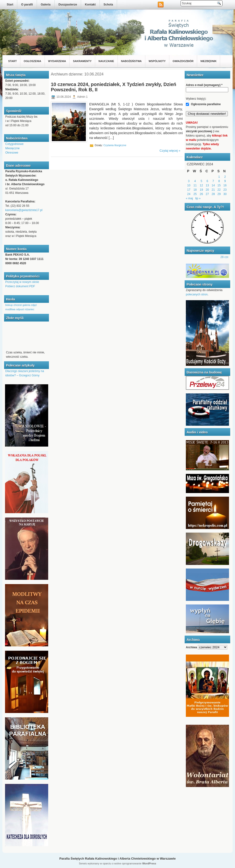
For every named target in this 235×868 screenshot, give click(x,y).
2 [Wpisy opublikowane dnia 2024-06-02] (225, 177)
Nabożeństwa (131, 61)
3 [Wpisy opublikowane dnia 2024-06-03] (189, 181)
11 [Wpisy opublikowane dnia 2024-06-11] (195, 185)
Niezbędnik (209, 61)
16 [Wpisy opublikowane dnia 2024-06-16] (225, 185)
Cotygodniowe (14, 144)
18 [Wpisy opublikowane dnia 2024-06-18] (195, 190)
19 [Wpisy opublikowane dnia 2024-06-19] (201, 190)
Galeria (46, 5)
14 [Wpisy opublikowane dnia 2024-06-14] (213, 185)
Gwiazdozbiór (183, 61)
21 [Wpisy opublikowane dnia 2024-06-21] (213, 190)
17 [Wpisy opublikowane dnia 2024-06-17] (189, 190)
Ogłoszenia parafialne (203, 104)
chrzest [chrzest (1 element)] (18, 305)
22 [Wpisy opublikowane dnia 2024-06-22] (219, 190)
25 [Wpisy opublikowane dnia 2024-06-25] (195, 194)
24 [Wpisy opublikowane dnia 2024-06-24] (189, 194)
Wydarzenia (57, 61)
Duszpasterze (68, 5)
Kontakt (90, 5)
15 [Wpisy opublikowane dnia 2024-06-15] (219, 185)
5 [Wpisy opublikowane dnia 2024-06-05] (201, 181)
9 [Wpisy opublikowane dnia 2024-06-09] (225, 181)
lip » (198, 198)
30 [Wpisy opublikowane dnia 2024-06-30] (225, 194)
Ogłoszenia (32, 61)
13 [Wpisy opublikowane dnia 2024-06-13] (207, 185)
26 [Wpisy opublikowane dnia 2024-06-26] (201, 194)
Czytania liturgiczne (115, 145)
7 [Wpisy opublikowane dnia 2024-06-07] (213, 181)
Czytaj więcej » (170, 151)
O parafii (27, 5)
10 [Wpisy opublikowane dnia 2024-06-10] (189, 185)
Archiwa (191, 647)
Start (10, 5)
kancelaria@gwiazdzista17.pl (24, 210)
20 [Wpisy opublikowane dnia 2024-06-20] (207, 190)
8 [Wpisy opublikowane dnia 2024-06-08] (219, 181)
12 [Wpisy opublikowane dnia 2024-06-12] (201, 185)
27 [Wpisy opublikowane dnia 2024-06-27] (207, 194)
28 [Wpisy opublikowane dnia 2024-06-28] (213, 194)
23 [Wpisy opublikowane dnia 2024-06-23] (225, 190)
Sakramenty (82, 61)
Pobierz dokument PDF (20, 286)
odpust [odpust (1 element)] (20, 309)
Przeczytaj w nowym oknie (22, 282)
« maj (189, 198)
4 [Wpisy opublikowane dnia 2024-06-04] (195, 181)
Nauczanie (106, 61)
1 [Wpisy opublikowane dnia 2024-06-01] (219, 177)
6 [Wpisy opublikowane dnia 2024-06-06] (207, 181)
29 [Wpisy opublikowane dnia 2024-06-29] (219, 194)
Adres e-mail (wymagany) (204, 85)
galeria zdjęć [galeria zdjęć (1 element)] (30, 305)
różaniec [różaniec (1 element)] (29, 309)
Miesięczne (12, 148)
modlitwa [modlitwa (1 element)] (10, 309)
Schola (108, 5)
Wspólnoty (157, 61)
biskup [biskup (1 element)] (9, 305)
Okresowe (12, 153)
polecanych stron (197, 294)
